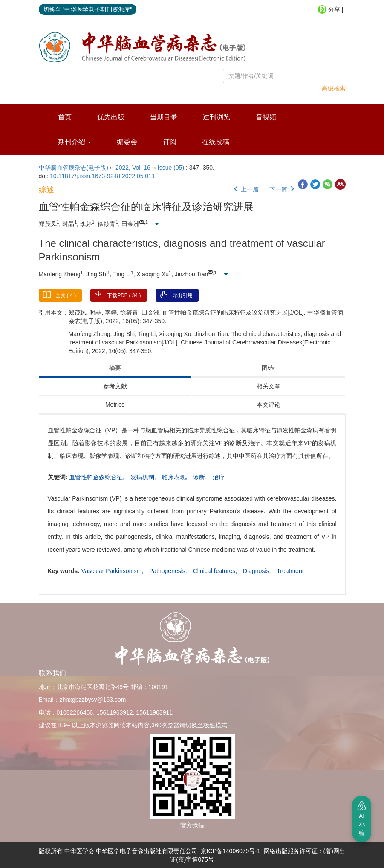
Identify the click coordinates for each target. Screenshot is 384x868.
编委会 (127, 142)
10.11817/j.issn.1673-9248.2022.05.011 (102, 176)
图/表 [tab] (269, 368)
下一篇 (282, 189)
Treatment (290, 571)
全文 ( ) (66, 295)
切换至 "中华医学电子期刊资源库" (88, 9)
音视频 (266, 117)
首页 (65, 117)
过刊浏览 (217, 117)
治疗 (219, 477)
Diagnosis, (258, 571)
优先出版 (111, 117)
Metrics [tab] (115, 405)
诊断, (201, 477)
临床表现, (176, 477)
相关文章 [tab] (269, 386)
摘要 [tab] (115, 368)
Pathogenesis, (169, 571)
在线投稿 (216, 142)
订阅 (170, 142)
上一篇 (246, 189)
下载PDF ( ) (124, 295)
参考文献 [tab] (115, 386)
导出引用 (182, 295)
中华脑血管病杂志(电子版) (74, 168)
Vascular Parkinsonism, (113, 571)
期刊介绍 (75, 142)
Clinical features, (216, 571)
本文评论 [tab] (269, 405)
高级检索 (334, 88)
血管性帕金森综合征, (98, 477)
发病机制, (144, 477)
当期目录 (164, 117)
